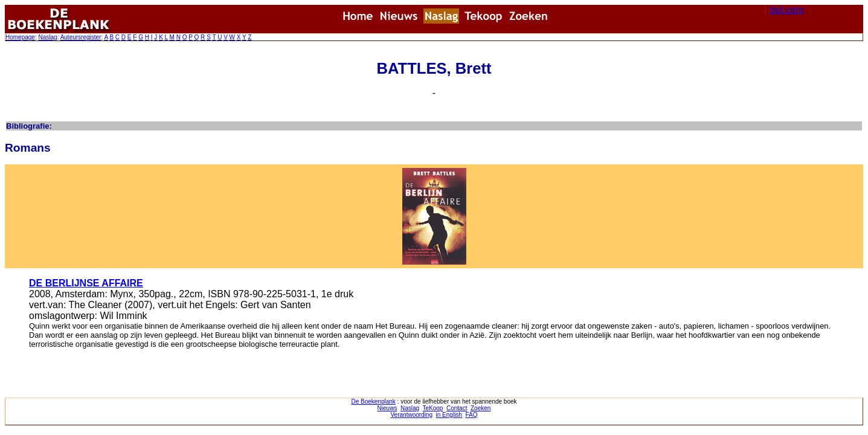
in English (449, 415)
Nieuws (387, 408)
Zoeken (481, 408)
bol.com (787, 10)
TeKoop (433, 408)
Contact (457, 408)
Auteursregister (81, 37)
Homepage (20, 37)
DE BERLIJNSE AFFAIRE (86, 283)
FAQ (471, 415)
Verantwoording (412, 415)
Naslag (47, 37)
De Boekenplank (373, 401)
